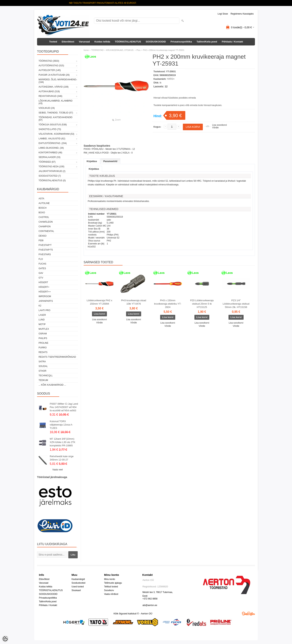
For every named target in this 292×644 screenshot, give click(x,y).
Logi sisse (223, 14)
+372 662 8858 (150, 599)
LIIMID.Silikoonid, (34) (51, 148)
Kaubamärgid (78, 579)
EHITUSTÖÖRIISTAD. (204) (53, 143)
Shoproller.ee (248, 614)
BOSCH (43, 208)
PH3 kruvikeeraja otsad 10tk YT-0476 (134, 302)
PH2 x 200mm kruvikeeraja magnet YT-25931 (164, 50)
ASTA (41, 199)
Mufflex (44, 329)
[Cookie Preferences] (5, 639)
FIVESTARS (45, 254)
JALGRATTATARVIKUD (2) (52, 171)
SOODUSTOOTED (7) (50, 176)
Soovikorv (109, 590)
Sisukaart (76, 590)
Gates (42, 268)
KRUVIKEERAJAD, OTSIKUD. (120, 50)
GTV (41, 278)
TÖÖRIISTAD (97, 50)
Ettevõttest (68, 42)
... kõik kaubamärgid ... (52, 385)
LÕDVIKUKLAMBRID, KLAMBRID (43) (55, 102)
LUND (42, 320)
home (86, 50)
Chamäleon (46, 222)
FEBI (41, 240)
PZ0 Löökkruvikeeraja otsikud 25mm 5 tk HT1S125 (202, 304)
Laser (42, 315)
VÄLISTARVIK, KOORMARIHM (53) (56, 134)
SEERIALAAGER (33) (49, 157)
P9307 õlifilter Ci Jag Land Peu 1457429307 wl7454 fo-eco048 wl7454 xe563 (64, 407)
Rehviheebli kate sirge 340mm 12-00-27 (62, 458)
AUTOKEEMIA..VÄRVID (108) (54, 87)
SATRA (42, 362)
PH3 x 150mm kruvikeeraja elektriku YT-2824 (168, 304)
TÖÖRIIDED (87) (47, 162)
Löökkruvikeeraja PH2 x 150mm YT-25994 (99, 302)
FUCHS (42, 264)
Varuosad (84, 42)
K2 (40, 306)
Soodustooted (78, 583)
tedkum (43, 380)
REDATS (43, 352)
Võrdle (215, 128)
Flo (41, 259)
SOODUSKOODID (156, 42)
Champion (45, 227)
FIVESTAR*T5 (46, 250)
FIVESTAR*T (45, 245)
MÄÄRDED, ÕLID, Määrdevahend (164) (57, 81)
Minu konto (110, 579)
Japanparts (46, 301)
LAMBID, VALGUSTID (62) (52, 139)
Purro (43, 348)
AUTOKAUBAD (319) (49, 91)
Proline (43, 343)
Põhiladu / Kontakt (232, 42)
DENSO (43, 236)
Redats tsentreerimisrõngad (57, 357)
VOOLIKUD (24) (47, 108)
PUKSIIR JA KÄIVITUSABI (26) (54, 75)
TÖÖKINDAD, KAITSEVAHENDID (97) (55, 119)
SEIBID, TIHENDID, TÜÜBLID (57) (56, 113)
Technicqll (46, 376)
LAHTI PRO (44, 310)
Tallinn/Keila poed (207, 42)
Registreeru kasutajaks (242, 14)
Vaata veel (58, 470)
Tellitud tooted (111, 587)
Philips (43, 338)
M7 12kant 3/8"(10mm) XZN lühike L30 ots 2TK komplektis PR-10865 (62, 442)
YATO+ (171, 79)
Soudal (43, 366)
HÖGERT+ (44, 287)
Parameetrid (110, 161)
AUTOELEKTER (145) (50, 70)
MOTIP (42, 324)
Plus (138, 50)
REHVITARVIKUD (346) (50, 96)
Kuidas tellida (102, 42)
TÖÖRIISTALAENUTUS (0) (52, 181)
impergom (45, 296)
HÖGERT (43, 282)
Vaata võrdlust (111, 594)
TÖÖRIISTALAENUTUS (128, 42)
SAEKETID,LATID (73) (50, 129)
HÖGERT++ (45, 292)
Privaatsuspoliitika (181, 42)
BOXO (42, 213)
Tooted (53, 42)
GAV (41, 273)
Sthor (42, 371)
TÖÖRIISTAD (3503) (49, 61)
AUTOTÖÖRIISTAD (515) (51, 66)
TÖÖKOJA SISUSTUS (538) (53, 125)
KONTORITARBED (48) (50, 153)
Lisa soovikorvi (219, 125)
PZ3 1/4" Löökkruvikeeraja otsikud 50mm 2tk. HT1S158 (236, 304)
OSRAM (43, 334)
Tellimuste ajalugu (113, 583)
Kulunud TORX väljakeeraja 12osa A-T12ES (61, 425)
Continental (46, 231)
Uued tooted (78, 587)
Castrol (44, 217)
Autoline (44, 203)
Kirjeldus (92, 161)
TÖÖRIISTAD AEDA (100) (51, 167)
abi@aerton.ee (150, 605)
